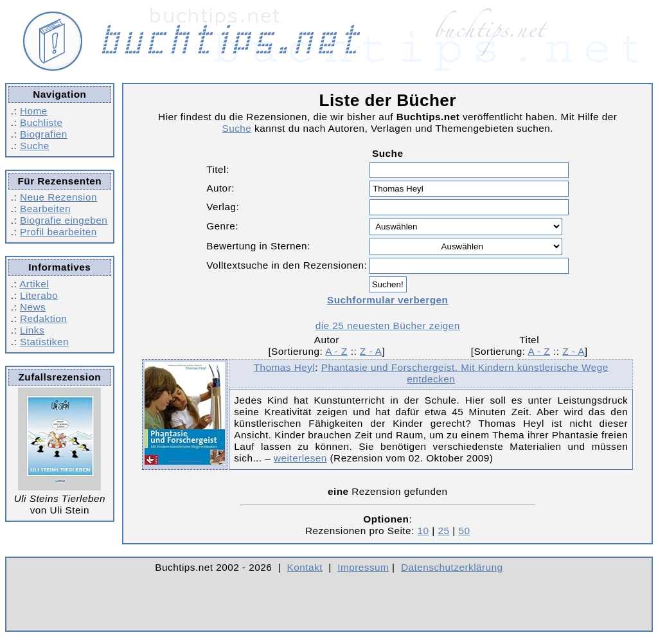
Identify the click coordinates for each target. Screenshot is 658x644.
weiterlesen (300, 458)
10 (423, 531)
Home (34, 111)
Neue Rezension (58, 197)
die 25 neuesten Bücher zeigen (388, 326)
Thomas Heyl (285, 367)
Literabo (39, 295)
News (33, 307)
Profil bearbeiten (58, 232)
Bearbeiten (45, 209)
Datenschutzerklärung (452, 567)
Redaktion (43, 318)
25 (443, 531)
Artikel (34, 284)
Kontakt (305, 567)
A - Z (336, 351)
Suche (35, 146)
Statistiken (44, 342)
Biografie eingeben (64, 220)
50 (464, 531)
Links (32, 330)
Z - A (371, 351)
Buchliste (41, 122)
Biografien (44, 134)
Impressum (363, 567)
